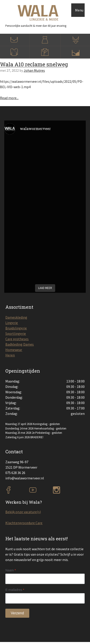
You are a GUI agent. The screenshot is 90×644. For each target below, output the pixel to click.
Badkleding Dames (20, 344)
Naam (11, 570)
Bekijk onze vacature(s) (23, 512)
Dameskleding (16, 317)
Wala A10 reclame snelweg (34, 64)
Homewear (14, 350)
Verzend (17, 613)
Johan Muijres (34, 70)
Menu (79, 10)
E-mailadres (15, 590)
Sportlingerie (16, 333)
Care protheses (17, 339)
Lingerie (12, 323)
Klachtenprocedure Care (24, 523)
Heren (10, 355)
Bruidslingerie (16, 328)
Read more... (9, 98)
